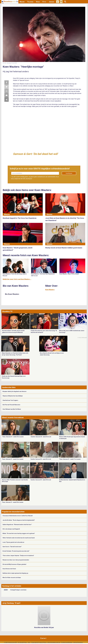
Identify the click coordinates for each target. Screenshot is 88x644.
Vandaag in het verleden (12, 586)
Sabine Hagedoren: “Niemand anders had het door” (17, 525)
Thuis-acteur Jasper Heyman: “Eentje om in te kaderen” (18, 556)
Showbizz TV (7, 311)
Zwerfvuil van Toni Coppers (10, 400)
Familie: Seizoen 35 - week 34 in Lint (41, 480)
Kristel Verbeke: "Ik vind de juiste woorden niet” (16, 551)
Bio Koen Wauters (12, 294)
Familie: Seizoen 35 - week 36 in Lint (41, 437)
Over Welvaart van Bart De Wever (12, 409)
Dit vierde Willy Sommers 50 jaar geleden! (14, 564)
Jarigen (51, 2)
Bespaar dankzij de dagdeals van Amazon (14, 391)
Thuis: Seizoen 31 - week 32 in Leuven (13, 459)
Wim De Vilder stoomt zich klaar (12, 578)
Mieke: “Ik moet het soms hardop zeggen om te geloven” (19, 533)
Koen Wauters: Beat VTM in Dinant (69, 274)
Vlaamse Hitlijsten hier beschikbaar (13, 396)
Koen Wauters (50, 290)
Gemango (80, 643)
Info (29, 643)
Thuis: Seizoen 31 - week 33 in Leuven (13, 437)
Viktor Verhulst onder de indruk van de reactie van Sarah (19, 538)
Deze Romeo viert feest (9, 569)
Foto (44, 2)
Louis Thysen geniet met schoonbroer (13, 542)
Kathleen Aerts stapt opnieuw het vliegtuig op (15, 573)
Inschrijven (69, 173)
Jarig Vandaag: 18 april (11, 603)
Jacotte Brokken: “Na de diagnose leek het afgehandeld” (19, 520)
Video (38, 2)
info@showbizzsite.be (54, 643)
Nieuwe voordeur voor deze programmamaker (16, 560)
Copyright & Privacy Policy (39, 643)
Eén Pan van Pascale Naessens (11, 405)
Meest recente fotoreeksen (13, 417)
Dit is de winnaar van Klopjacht (11, 529)
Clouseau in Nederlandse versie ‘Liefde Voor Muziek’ (18, 516)
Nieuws (22, 2)
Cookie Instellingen (67, 643)
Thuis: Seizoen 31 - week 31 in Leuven (70, 459)
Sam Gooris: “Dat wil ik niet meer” (12, 547)
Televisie (30, 2)
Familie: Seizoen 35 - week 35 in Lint (41, 459)
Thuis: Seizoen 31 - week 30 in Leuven (13, 502)
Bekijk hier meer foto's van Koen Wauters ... (17, 279)
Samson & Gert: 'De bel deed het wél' (35, 154)
